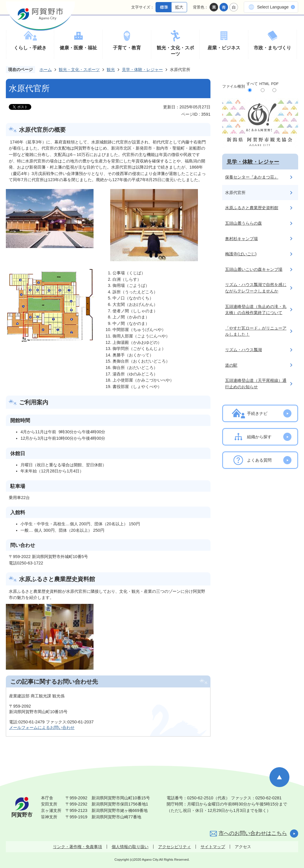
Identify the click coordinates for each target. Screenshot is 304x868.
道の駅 (231, 365)
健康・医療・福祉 (78, 48)
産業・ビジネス (224, 48)
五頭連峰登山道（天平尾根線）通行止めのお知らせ (256, 384)
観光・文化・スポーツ (175, 51)
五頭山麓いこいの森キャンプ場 (254, 269)
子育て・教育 (127, 48)
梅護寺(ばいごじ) (241, 254)
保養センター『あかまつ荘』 (252, 177)
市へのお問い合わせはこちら (253, 833)
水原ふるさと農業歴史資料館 (252, 208)
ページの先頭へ (279, 777)
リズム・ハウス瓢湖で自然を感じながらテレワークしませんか (256, 288)
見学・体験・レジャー (142, 70)
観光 (111, 70)
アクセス (243, 847)
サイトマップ (213, 847)
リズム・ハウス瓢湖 (243, 350)
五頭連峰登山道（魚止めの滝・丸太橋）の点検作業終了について (256, 310)
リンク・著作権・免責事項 (77, 847)
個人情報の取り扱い (130, 847)
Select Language (273, 7)
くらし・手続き (30, 48)
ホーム (46, 70)
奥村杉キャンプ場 (241, 239)
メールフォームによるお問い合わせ (42, 727)
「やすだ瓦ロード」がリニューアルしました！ (256, 331)
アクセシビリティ (175, 847)
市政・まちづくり (272, 48)
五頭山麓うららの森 (243, 223)
